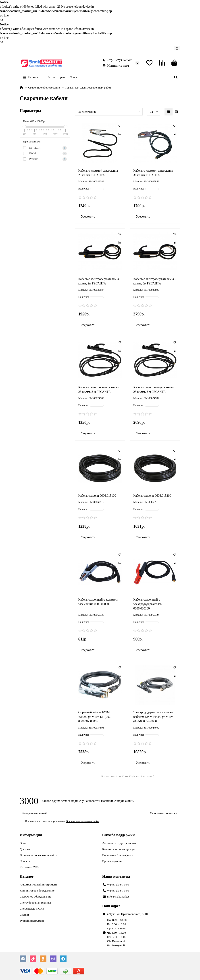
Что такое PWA (29, 867)
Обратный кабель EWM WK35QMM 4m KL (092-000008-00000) (95, 717)
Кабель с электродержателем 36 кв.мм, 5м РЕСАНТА (154, 281)
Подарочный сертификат (118, 855)
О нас (23, 843)
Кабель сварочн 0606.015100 (97, 496)
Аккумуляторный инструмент (38, 884)
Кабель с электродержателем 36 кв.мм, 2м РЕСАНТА (99, 281)
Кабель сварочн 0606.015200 (152, 496)
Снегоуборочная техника (35, 903)
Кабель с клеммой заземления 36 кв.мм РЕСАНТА (153, 173)
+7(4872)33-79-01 (117, 60)
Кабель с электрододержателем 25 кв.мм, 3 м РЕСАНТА (154, 390)
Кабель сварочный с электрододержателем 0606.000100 (148, 604)
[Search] (124, 77)
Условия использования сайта (38, 855)
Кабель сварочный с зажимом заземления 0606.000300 (98, 602)
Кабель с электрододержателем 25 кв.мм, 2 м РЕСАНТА (99, 390)
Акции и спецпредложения (119, 843)
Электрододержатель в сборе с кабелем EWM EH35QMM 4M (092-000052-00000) (153, 717)
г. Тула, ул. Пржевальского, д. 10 (127, 914)
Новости (25, 861)
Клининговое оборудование (37, 890)
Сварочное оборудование (44, 87)
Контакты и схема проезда (119, 849)
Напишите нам (115, 65)
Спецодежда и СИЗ (32, 909)
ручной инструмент (32, 921)
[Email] (82, 813)
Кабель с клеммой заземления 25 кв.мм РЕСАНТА (98, 173)
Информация (31, 835)
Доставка (25, 849)
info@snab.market (118, 897)
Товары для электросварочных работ (88, 87)
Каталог (27, 876)
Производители (112, 861)
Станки (24, 915)
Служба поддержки (118, 835)
